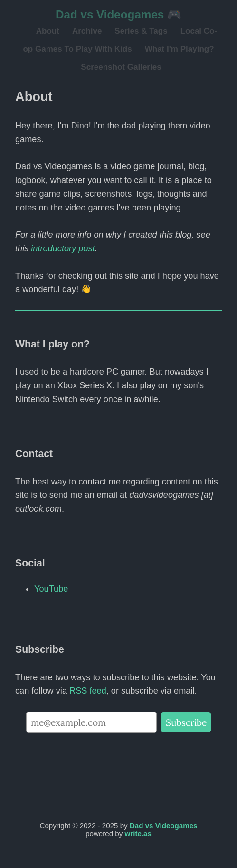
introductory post (63, 248)
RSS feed (88, 691)
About (48, 31)
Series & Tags (141, 31)
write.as (138, 834)
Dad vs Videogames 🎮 (118, 14)
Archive (87, 31)
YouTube (51, 589)
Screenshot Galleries (121, 67)
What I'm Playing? (180, 49)
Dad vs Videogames (164, 826)
